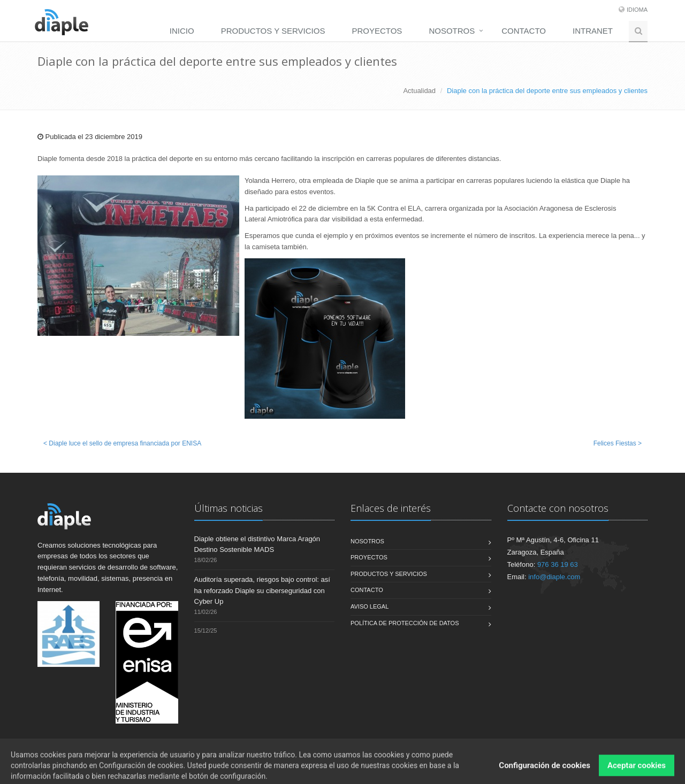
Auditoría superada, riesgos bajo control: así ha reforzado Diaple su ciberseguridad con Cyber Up (262, 591)
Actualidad (419, 91)
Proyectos (377, 31)
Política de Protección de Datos (405, 623)
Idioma (637, 10)
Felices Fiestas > (618, 443)
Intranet (593, 31)
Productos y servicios (273, 31)
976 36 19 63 (558, 564)
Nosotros (452, 31)
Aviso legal (370, 606)
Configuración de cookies (545, 772)
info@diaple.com (554, 577)
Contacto (524, 31)
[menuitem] (185, 30)
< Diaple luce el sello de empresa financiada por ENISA (122, 443)
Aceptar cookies (637, 772)
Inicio (182, 31)
